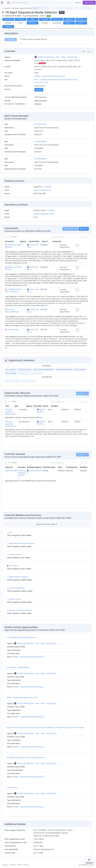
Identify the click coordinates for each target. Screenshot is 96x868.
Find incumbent (11, 373)
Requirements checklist (64, 369)
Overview (20, 19)
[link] (87, 237)
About (5, 865)
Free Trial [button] (89, 3)
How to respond (80, 369)
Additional (8, 26)
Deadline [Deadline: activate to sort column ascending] (83, 406)
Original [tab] (11, 40)
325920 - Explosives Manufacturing (48, 76)
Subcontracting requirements (44, 369)
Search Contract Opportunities (17, 8)
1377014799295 (40, 159)
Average (38, 104)
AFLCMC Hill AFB (42, 245)
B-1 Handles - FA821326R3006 (18, 668)
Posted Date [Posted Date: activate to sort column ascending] (55, 241)
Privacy (26, 865)
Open (39, 90)
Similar (81, 23)
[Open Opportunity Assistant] (89, 861)
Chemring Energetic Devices (22, 473)
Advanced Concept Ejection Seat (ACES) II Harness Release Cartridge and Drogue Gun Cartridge (45, 728)
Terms (20, 865)
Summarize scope (25, 369)
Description (8, 19)
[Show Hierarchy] (76, 57)
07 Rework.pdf (13, 330)
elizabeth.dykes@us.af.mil (44, 214)
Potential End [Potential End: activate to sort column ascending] (72, 467)
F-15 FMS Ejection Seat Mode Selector (22, 638)
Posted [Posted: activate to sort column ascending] (74, 406)
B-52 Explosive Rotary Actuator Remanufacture (26, 758)
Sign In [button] (78, 3)
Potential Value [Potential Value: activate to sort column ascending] (49, 467)
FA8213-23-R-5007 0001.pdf (18, 267)
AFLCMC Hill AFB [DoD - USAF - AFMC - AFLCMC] (56, 57)
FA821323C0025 (11, 471)
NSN (33, 19)
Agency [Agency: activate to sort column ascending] (36, 241)
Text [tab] (89, 51)
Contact (12, 865)
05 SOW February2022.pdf (17, 310)
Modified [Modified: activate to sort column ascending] (84, 467)
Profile (47, 187)
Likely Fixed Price (41, 101)
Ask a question (11, 369)
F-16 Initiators (12, 787)
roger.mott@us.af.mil (42, 190)
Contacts (45, 19)
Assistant (69, 19)
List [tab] (84, 51)
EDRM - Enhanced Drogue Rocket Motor (22, 698)
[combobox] (39, 3)
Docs (57, 19)
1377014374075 (40, 124)
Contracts (33, 23)
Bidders (69, 23)
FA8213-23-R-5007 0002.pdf (18, 245)
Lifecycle (81, 19)
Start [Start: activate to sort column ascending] (60, 467)
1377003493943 (41, 142)
